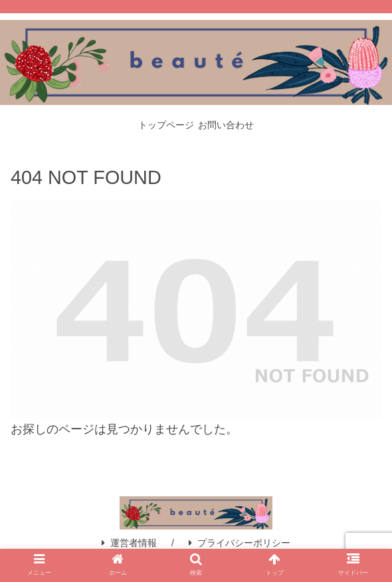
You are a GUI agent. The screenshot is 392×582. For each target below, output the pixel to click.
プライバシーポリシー (240, 543)
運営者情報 (129, 543)
